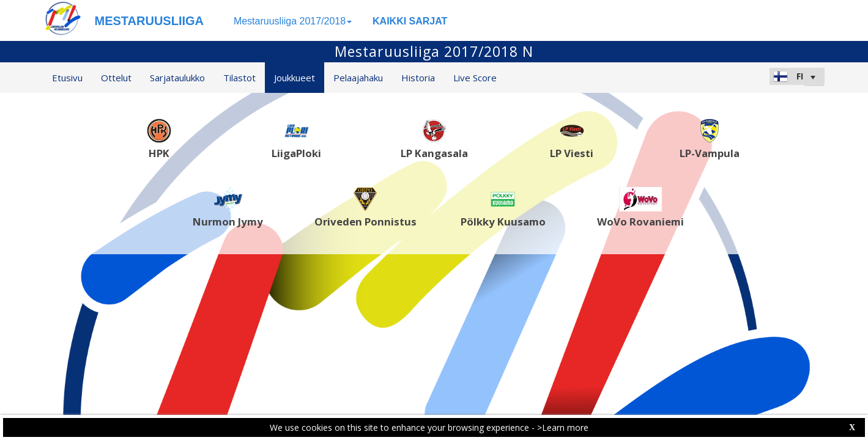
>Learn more (563, 427)
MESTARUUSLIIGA (150, 21)
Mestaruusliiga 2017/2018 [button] (293, 21)
